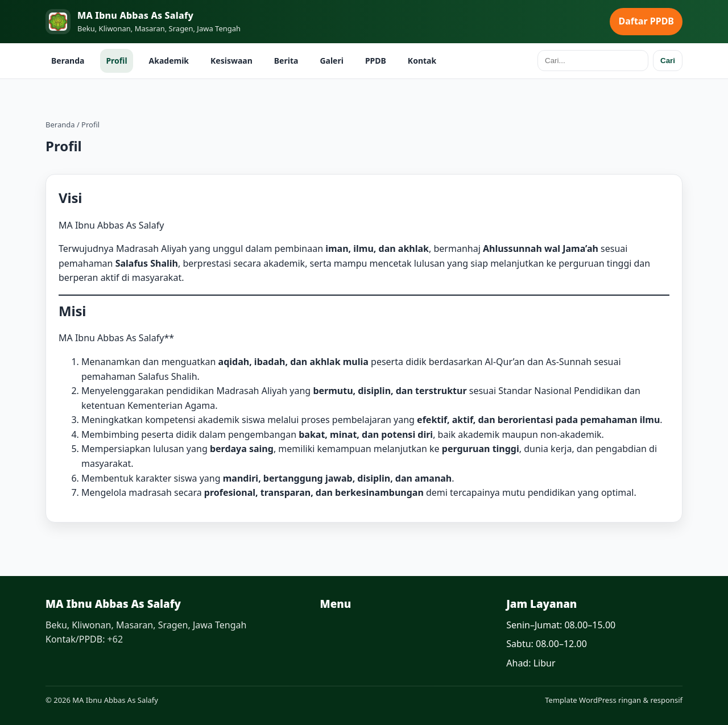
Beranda (68, 61)
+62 (115, 639)
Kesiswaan (231, 61)
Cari (668, 61)
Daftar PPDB (646, 21)
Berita (286, 61)
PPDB (376, 61)
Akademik (169, 61)
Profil (116, 61)
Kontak (422, 61)
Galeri (332, 61)
